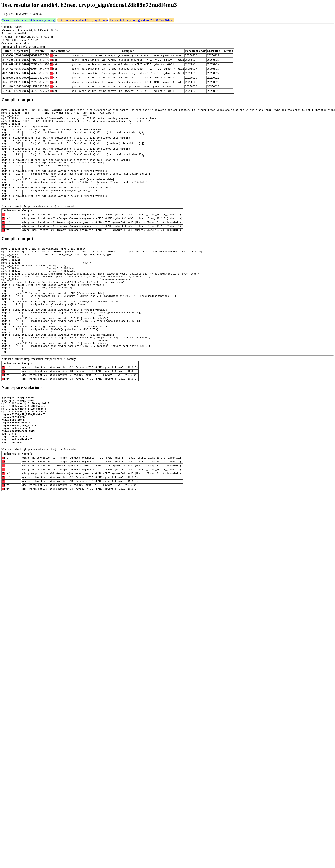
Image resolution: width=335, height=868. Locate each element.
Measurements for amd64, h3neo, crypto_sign (29, 20)
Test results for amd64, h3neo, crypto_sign (82, 20)
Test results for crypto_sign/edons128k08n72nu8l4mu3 (141, 20)
